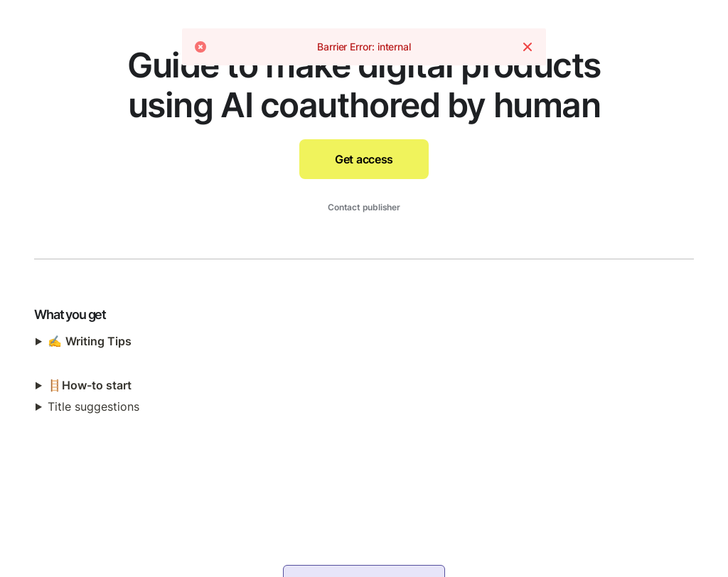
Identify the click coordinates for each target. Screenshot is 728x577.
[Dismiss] (528, 50)
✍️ (90, 341)
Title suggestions (93, 406)
